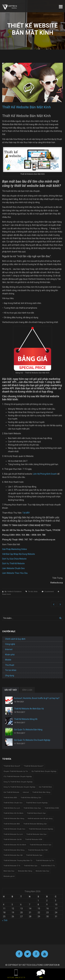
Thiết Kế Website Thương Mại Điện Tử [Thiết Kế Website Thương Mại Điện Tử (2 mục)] (18, 861)
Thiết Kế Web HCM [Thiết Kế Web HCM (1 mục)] (52, 808)
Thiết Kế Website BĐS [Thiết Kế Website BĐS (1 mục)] (12, 824)
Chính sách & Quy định (15, 639)
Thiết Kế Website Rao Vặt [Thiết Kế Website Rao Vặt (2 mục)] (13, 855)
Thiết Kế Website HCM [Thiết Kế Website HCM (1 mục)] (34, 839)
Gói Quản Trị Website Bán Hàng (28, 730)
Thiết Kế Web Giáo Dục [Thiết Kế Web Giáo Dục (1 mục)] (32, 808)
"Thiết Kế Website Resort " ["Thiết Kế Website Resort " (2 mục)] (34, 766)
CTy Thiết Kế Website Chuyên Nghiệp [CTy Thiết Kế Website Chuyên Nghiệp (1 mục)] (18, 777)
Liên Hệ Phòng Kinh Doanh (45, 474)
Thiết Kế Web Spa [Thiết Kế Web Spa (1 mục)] (31, 866)
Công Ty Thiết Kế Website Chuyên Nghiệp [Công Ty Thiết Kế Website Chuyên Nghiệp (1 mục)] (19, 787)
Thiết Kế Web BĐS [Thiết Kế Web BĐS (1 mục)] (10, 798)
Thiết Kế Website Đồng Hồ (26, 719)
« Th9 (5, 920)
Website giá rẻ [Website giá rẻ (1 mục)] (9, 876)
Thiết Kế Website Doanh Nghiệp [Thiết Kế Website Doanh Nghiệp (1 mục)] (41, 829)
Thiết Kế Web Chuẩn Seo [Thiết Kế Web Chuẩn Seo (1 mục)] (13, 803)
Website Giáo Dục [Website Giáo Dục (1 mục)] (43, 871)
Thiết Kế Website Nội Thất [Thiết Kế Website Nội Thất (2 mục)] (38, 850)
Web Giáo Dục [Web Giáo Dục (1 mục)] (9, 871)
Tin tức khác (33, 592)
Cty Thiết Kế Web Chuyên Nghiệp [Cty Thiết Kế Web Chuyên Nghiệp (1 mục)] (44, 771)
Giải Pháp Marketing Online (15, 549)
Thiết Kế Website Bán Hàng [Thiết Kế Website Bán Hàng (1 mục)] (14, 819)
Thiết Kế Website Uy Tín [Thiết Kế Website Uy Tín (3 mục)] (45, 861)
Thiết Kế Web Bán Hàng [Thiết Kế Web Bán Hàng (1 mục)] (41, 792)
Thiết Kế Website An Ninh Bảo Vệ (29, 709)
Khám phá (10, 655)
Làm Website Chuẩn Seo (13, 568)
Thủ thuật (10, 665)
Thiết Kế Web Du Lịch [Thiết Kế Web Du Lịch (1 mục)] (12, 808)
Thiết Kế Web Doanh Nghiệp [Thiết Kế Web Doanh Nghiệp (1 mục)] (37, 803)
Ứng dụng (10, 675)
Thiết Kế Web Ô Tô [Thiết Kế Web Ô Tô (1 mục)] (48, 866)
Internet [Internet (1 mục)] (26, 792)
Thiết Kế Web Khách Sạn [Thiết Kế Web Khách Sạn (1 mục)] (36, 813)
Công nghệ (10, 644)
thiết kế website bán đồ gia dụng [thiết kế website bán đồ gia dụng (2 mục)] (40, 819)
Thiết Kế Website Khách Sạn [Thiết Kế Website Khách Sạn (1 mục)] (40, 845)
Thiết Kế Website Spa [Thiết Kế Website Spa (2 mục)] (34, 855)
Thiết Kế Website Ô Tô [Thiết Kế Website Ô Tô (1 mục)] (12, 866)
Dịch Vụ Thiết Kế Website (13, 563)
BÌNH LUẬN (27, 690)
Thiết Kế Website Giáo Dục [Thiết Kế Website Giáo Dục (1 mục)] (36, 834)
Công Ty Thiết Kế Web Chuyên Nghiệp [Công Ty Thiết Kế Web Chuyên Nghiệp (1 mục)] (18, 782)
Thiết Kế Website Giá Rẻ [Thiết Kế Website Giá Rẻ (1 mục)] (13, 839)
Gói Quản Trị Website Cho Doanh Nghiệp (32, 740)
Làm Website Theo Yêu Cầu (15, 573)
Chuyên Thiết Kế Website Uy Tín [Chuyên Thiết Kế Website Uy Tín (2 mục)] (16, 771)
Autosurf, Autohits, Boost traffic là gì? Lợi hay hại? (37, 698)
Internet (9, 649)
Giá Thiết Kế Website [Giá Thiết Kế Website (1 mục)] (11, 792)
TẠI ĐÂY (26, 513)
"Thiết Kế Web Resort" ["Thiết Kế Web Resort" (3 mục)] (12, 766)
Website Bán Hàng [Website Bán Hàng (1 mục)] (25, 871)
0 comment (49, 592)
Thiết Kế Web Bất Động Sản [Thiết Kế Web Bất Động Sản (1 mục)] (31, 798)
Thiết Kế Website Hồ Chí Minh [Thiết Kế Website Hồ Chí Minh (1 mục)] (15, 845)
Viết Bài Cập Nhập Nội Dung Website (19, 554)
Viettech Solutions (15, 592)
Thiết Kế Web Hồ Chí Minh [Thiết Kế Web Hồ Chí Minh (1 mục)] (13, 813)
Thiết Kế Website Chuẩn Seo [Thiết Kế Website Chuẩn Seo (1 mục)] (14, 829)
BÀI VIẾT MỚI (11, 690)
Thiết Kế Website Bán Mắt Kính (27, 107)
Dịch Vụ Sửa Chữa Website (14, 559)
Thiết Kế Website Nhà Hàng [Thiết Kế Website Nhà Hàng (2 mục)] (14, 850)
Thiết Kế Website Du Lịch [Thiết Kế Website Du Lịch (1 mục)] (13, 834)
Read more (6, 594)
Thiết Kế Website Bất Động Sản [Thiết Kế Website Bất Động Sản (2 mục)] (35, 824)
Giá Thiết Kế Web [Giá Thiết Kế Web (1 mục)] (45, 787)
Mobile (8, 660)
